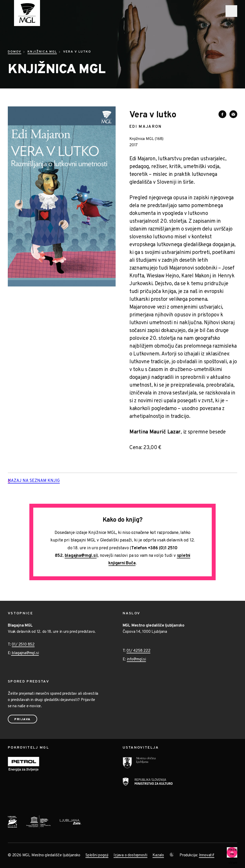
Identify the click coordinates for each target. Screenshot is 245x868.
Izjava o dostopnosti (130, 855)
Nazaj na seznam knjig (42, 481)
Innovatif (207, 855)
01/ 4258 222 (138, 651)
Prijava (22, 719)
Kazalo (158, 855)
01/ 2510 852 (23, 645)
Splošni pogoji (97, 855)
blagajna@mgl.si (81, 556)
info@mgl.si (136, 659)
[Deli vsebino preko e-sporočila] (233, 114)
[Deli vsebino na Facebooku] (222, 114)
